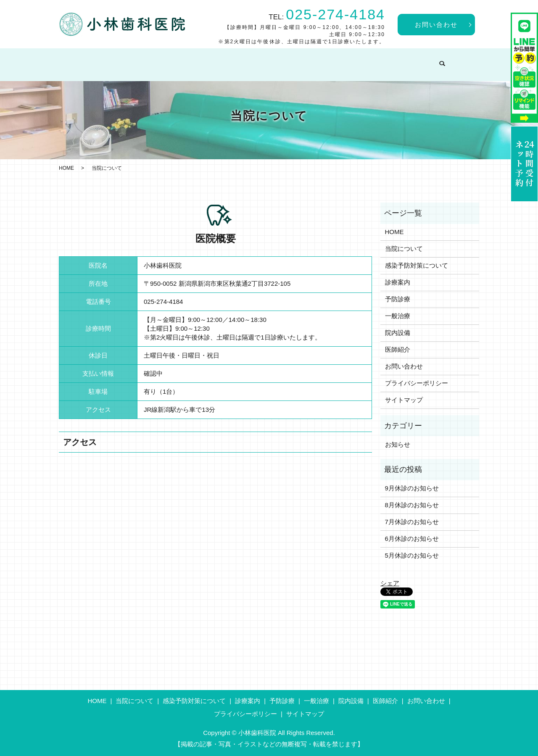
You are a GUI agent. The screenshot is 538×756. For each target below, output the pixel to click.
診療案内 (264, 60)
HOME (83, 60)
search (465, 61)
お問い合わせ (436, 25)
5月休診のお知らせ (412, 555)
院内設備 (393, 60)
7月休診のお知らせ (412, 522)
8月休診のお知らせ (412, 505)
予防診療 (307, 60)
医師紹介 (436, 60)
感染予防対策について (200, 60)
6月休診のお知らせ (412, 539)
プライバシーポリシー (417, 383)
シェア (390, 583)
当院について (131, 60)
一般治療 (350, 60)
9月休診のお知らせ (412, 488)
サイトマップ (404, 400)
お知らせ (398, 444)
